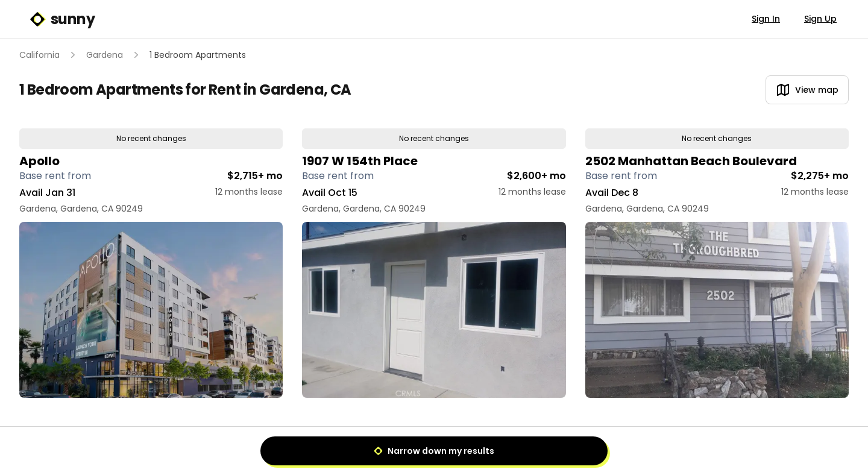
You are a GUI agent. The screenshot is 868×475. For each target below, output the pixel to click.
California (39, 55)
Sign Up (820, 19)
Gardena (105, 55)
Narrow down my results (434, 451)
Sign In (766, 19)
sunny (62, 19)
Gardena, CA (305, 90)
